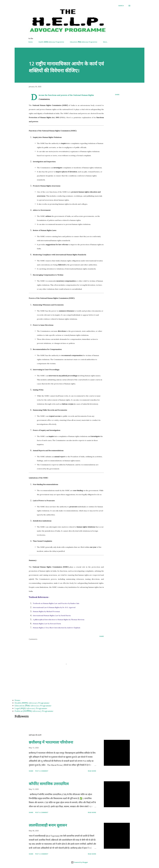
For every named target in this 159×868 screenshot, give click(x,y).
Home (30, 42)
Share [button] (117, 95)
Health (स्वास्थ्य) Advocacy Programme (51, 42)
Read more (92, 771)
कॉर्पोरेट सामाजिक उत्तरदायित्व (49, 784)
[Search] (121, 6)
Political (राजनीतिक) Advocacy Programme (34, 711)
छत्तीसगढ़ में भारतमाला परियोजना (51, 742)
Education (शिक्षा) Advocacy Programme (84, 42)
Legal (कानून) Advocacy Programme (31, 708)
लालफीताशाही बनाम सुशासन (48, 825)
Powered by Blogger (79, 862)
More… (106, 42)
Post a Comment (42, 771)
